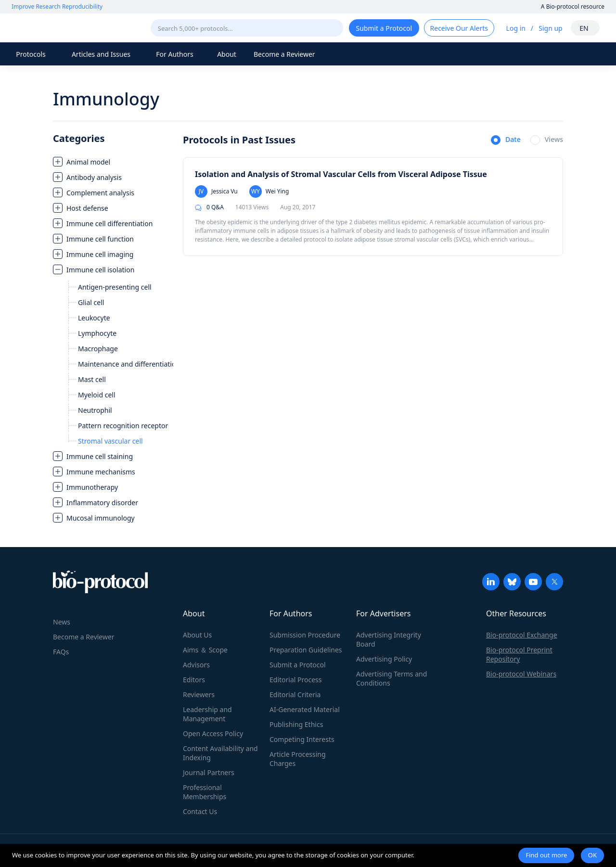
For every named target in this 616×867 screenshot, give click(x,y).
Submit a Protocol (298, 665)
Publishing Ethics (296, 724)
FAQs (61, 652)
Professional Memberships (205, 792)
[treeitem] (113, 162)
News (62, 622)
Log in (516, 28)
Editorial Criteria (295, 695)
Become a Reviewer (284, 54)
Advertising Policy (384, 659)
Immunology (106, 99)
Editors (194, 680)
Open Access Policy (213, 733)
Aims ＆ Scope (205, 650)
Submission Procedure (305, 635)
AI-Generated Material (305, 709)
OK (592, 855)
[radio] (506, 140)
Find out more (546, 855)
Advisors (196, 665)
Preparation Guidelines (306, 650)
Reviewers (199, 695)
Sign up (550, 28)
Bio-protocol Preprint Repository (519, 654)
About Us (197, 635)
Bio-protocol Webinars (521, 674)
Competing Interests (302, 739)
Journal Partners (209, 772)
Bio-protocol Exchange (522, 635)
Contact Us (200, 811)
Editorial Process (296, 680)
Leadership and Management (207, 714)
